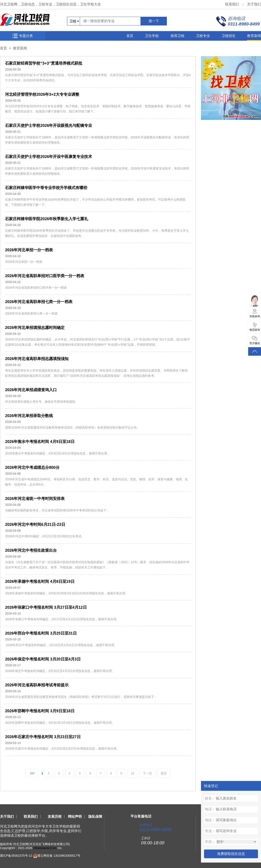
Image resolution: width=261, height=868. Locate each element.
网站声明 (75, 817)
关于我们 (254, 4)
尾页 (164, 773)
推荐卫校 (177, 36)
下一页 (147, 773)
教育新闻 (254, 36)
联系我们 (232, 4)
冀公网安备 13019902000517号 (59, 856)
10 (132, 773)
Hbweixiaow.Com (45, 848)
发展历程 (55, 817)
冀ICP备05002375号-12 (16, 856)
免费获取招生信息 (231, 854)
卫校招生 (229, 36)
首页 (130, 36)
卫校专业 (203, 36)
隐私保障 (95, 817)
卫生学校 (152, 36)
